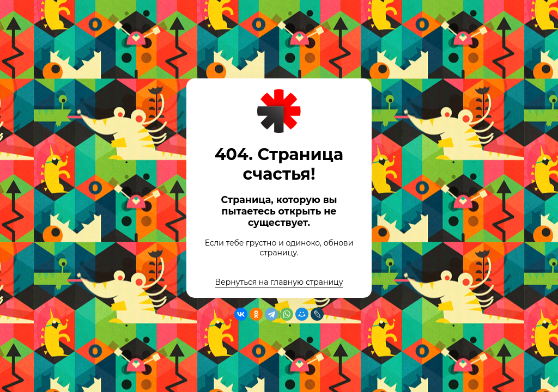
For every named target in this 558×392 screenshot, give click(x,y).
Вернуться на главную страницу (279, 282)
